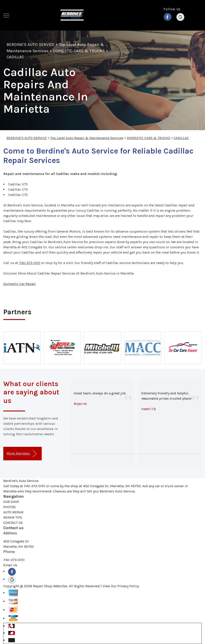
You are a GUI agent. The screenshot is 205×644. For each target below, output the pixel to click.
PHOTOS (9, 507)
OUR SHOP (11, 502)
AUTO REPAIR (13, 512)
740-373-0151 (30, 263)
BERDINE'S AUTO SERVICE (31, 45)
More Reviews (22, 454)
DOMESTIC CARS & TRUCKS (79, 51)
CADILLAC (15, 57)
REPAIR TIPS (13, 517)
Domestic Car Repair (20, 284)
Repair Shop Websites (50, 586)
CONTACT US (13, 523)
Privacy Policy (128, 586)
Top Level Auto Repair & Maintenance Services (87, 138)
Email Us (10, 565)
